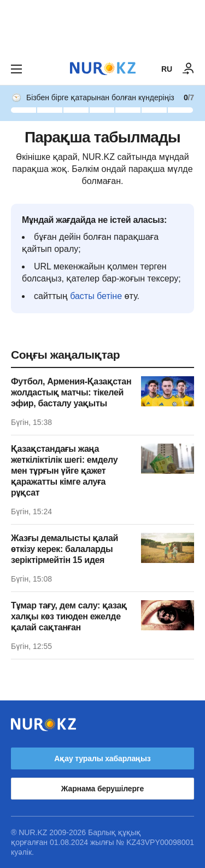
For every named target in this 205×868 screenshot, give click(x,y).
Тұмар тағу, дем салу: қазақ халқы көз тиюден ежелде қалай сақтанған (69, 616)
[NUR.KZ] (103, 69)
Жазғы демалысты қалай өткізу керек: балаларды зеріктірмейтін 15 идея (65, 549)
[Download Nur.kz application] (102, 26)
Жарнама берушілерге (102, 789)
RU (167, 69)
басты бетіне (96, 296)
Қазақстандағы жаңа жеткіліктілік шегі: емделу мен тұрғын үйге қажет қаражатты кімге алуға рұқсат (64, 471)
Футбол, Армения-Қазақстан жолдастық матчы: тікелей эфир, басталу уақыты (71, 392)
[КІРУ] (189, 69)
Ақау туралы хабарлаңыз (102, 758)
